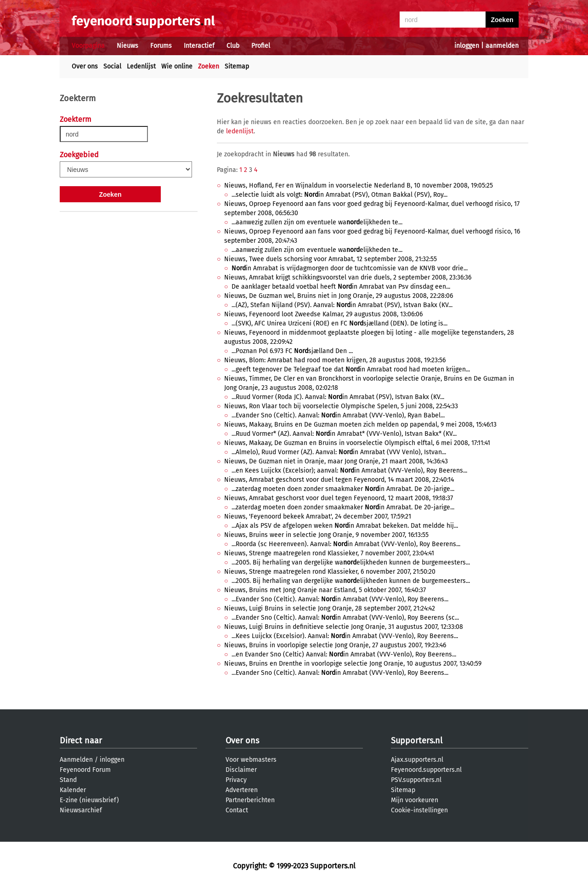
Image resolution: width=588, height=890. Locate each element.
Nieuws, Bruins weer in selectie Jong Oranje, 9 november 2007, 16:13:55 (326, 535)
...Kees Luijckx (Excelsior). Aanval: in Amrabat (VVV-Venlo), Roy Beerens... (345, 636)
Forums (161, 46)
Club (233, 46)
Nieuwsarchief (81, 810)
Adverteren (242, 790)
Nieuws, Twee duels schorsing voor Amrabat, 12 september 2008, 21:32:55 (331, 259)
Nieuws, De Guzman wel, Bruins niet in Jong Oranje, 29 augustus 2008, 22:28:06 (339, 296)
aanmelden (502, 46)
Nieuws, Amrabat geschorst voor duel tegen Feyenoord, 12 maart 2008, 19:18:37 (339, 498)
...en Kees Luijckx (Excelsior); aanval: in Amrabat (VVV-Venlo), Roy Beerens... (349, 471)
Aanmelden (76, 760)
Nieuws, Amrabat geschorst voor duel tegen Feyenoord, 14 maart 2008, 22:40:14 (339, 480)
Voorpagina (88, 46)
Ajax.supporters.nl (417, 760)
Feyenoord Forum (85, 770)
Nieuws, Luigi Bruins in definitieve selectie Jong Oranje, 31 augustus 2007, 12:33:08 (344, 627)
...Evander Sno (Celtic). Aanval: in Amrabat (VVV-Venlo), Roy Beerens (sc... (345, 618)
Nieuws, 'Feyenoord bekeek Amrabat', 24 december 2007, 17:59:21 (318, 516)
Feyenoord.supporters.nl (426, 770)
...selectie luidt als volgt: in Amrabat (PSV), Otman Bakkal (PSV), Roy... (339, 195)
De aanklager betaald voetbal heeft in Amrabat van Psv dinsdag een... (341, 287)
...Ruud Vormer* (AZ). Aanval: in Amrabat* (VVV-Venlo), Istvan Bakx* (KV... (344, 434)
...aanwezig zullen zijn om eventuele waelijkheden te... (317, 222)
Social (112, 66)
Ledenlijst (141, 66)
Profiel (261, 46)
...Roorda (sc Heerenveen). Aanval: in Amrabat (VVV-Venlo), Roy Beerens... (346, 544)
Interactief (199, 46)
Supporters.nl (417, 741)
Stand (68, 780)
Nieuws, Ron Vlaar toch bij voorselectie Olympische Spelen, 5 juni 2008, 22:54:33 (341, 406)
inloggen (467, 46)
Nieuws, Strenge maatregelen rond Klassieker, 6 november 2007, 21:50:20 (330, 572)
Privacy (236, 780)
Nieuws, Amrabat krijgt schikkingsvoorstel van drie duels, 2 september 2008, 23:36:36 (348, 277)
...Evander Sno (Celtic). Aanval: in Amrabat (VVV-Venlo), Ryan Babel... (338, 415)
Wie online (177, 66)
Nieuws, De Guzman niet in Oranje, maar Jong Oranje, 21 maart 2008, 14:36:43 (336, 461)
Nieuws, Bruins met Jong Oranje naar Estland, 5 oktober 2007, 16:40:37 (325, 590)
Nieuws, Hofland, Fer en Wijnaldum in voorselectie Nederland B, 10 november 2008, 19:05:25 (359, 185)
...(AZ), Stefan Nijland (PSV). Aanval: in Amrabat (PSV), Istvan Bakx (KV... (342, 305)
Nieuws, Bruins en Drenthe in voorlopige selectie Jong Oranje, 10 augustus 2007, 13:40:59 (353, 664)
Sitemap (237, 66)
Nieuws (127, 46)
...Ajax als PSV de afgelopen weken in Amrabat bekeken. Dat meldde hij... (345, 526)
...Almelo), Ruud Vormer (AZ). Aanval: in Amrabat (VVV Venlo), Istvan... (339, 452)
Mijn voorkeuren (415, 800)
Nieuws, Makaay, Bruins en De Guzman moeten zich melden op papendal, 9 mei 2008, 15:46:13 (360, 425)
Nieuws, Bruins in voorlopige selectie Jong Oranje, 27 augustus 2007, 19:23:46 (335, 645)
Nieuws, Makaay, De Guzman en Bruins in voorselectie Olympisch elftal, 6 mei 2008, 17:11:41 (357, 443)
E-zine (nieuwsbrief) (89, 800)
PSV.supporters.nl (416, 780)
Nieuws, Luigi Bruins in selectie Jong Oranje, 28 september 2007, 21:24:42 (330, 608)
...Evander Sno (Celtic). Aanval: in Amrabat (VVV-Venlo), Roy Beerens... (340, 599)
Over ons (85, 66)
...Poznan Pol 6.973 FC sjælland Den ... (292, 351)
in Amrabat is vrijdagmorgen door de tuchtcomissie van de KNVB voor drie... (350, 268)
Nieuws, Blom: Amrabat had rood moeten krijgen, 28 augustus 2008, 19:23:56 (335, 360)
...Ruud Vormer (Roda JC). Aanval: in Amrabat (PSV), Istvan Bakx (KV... (338, 397)
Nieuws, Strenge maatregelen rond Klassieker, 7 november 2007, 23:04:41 (329, 553)
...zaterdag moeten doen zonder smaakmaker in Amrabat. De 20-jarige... (343, 489)
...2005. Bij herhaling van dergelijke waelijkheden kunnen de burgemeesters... (351, 562)
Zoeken (209, 66)
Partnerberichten (250, 800)
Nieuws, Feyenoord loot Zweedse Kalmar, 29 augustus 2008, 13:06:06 (323, 314)
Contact (237, 810)
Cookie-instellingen (419, 810)
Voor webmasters (251, 760)
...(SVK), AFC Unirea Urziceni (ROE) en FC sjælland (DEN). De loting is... (339, 323)
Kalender (73, 790)
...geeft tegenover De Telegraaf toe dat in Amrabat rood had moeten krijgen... (351, 369)
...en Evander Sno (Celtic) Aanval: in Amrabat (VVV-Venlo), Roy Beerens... (344, 654)
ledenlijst (240, 131)
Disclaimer (241, 770)
